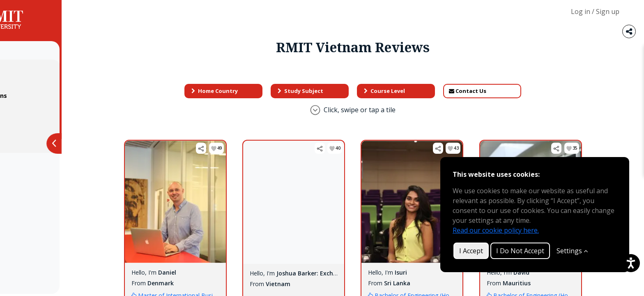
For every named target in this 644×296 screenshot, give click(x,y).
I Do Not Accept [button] (520, 251)
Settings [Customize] (572, 251)
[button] (236, 148)
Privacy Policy (37, 112)
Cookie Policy (37, 128)
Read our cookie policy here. (496, 230)
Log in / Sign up (595, 12)
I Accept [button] (471, 251)
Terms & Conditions (47, 96)
